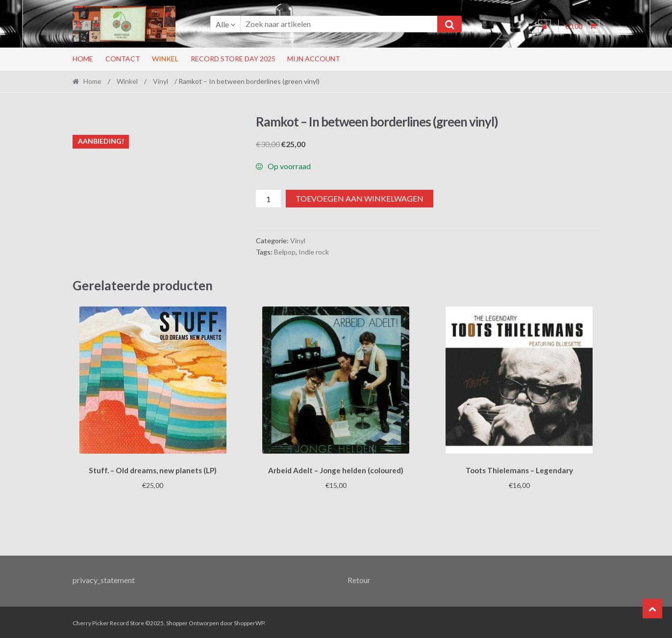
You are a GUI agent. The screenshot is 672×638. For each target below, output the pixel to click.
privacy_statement (104, 578)
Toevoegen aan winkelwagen (360, 198)
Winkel (165, 59)
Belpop (285, 252)
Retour (359, 578)
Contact (123, 59)
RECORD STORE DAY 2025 (233, 59)
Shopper (177, 622)
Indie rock (314, 252)
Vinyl (161, 81)
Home (83, 59)
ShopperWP (249, 622)
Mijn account (314, 59)
